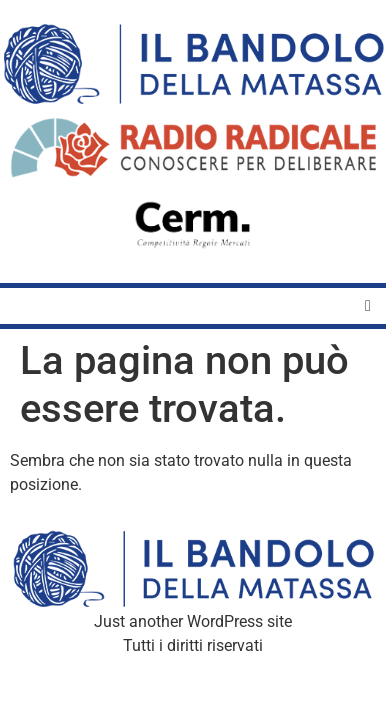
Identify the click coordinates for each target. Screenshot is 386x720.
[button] (368, 306)
